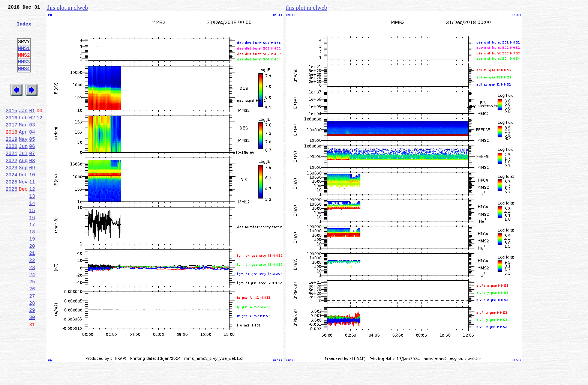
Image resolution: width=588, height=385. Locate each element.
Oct (23, 203)
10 (32, 203)
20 (32, 285)
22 (32, 302)
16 (32, 252)
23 (32, 310)
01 (32, 128)
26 (32, 335)
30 (32, 368)
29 (32, 359)
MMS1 (24, 57)
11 (32, 211)
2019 (11, 161)
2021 (11, 178)
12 (39, 137)
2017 (11, 145)
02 (32, 137)
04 (32, 153)
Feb (23, 137)
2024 (11, 203)
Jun (23, 170)
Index (24, 28)
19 (32, 277)
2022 (11, 186)
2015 (11, 128)
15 (32, 244)
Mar (23, 145)
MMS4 (24, 81)
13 (32, 227)
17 (32, 260)
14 (32, 236)
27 (32, 343)
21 (32, 293)
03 (32, 145)
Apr (23, 153)
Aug (23, 186)
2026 (11, 219)
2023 (11, 194)
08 (32, 186)
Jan (23, 128)
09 (32, 194)
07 (32, 178)
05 (32, 161)
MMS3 (24, 73)
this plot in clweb (67, 8)
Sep (23, 194)
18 (32, 269)
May (23, 161)
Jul (23, 178)
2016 (11, 137)
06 (32, 170)
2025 (11, 211)
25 (32, 326)
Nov (23, 211)
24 (32, 318)
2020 (11, 170)
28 (32, 351)
